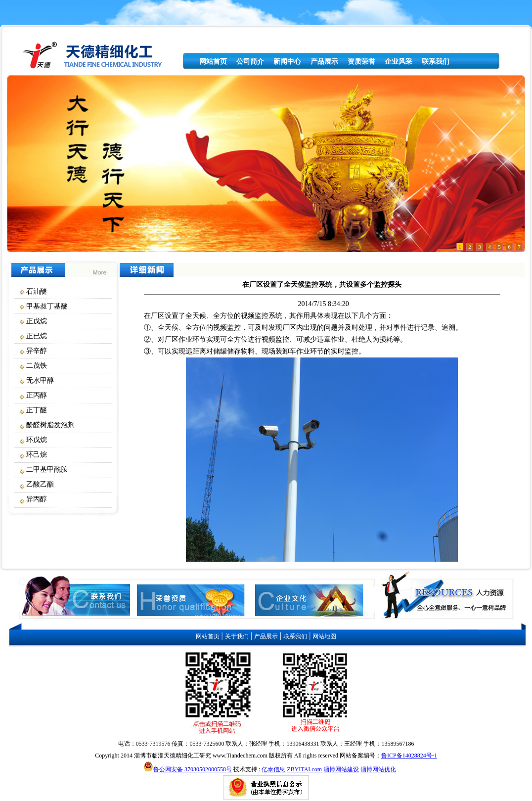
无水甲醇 (40, 380)
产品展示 (324, 62)
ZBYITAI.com (304, 769)
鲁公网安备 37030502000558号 (193, 769)
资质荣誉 (361, 62)
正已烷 (37, 336)
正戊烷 (37, 321)
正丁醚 (37, 410)
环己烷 (37, 455)
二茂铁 (37, 366)
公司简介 (250, 62)
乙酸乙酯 (40, 484)
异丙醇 (37, 499)
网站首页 (213, 62)
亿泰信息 (273, 769)
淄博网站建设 (341, 769)
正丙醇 (37, 395)
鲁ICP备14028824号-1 (409, 756)
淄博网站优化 (378, 769)
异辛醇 (37, 351)
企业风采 (399, 62)
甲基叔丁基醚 (47, 306)
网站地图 (324, 636)
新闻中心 (287, 62)
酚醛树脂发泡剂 (50, 425)
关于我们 (237, 636)
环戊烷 (37, 440)
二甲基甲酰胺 (47, 469)
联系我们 (436, 62)
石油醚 (37, 291)
